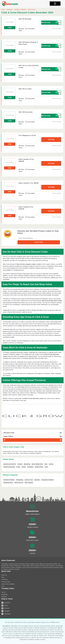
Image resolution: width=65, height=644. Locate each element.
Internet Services (19, 483)
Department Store (8, 483)
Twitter (5, 605)
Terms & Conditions (57, 29)
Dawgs (24, 467)
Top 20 (3, 592)
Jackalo (51, 464)
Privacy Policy (6, 582)
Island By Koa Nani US (10, 464)
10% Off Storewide (26, 112)
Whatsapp (6, 614)
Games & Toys (29, 480)
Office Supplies (29, 483)
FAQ (3, 586)
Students (4, 597)
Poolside (20, 464)
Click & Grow (32, 9)
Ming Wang (27, 464)
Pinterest (5, 608)
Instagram (6, 611)
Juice (46, 464)
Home (3, 9)
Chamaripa (30, 467)
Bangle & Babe (39, 467)
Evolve (18, 467)
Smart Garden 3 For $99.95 (28, 183)
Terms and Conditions (8, 584)
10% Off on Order (25, 89)
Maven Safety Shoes (37, 464)
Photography (20, 480)
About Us (4, 575)
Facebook (6, 603)
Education (37, 480)
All (32, 440)
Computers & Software (47, 480)
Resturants (5, 594)
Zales (46, 467)
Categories (10, 9)
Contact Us (5, 579)
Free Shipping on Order (27, 135)
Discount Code (32, 433)
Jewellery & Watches (20, 9)
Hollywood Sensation (9, 467)
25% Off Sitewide (25, 19)
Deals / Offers (32, 436)
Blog (3, 577)
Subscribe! (39, 242)
